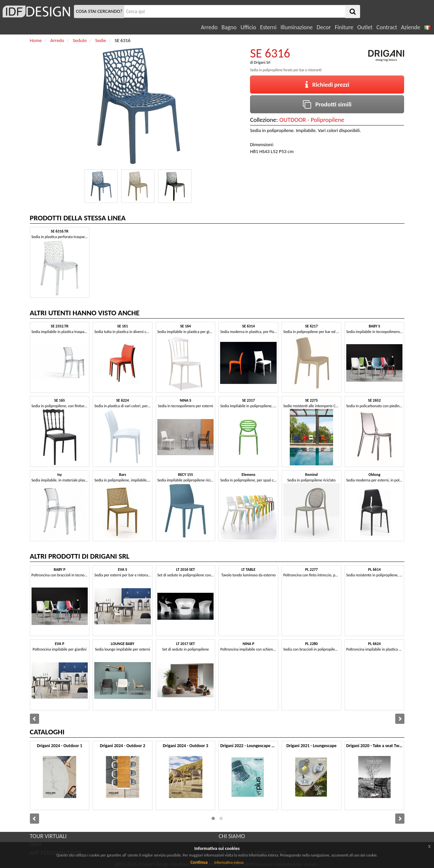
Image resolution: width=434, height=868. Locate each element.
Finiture (344, 27)
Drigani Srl (262, 62)
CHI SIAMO (232, 836)
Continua (199, 862)
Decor (324, 27)
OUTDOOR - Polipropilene (312, 120)
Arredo (209, 27)
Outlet (365, 27)
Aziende (410, 27)
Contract (387, 27)
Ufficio (248, 27)
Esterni (268, 27)
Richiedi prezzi (327, 85)
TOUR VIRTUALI (48, 836)
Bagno (229, 27)
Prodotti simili (327, 104)
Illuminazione (297, 27)
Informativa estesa (229, 862)
